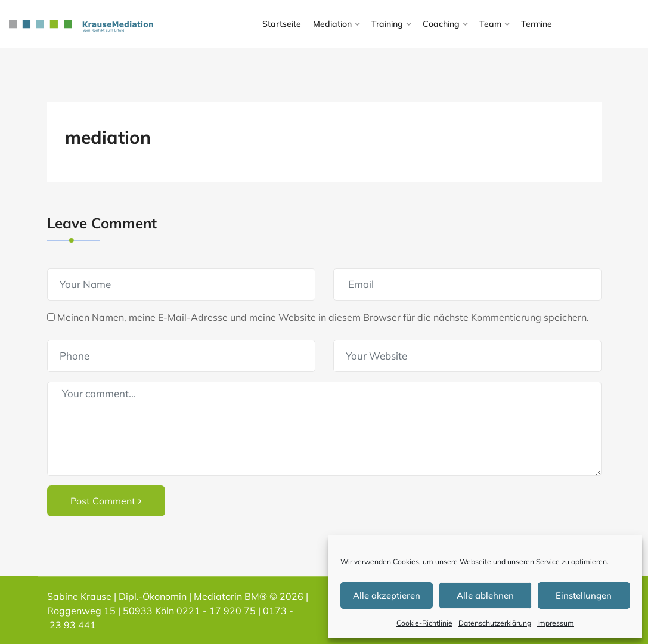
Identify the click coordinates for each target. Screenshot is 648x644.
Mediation (332, 24)
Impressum (556, 623)
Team (490, 24)
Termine (537, 24)
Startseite (282, 24)
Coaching (441, 24)
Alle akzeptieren (387, 595)
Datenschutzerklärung (495, 623)
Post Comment (106, 501)
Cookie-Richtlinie (424, 623)
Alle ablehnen (485, 595)
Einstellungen (584, 595)
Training (387, 24)
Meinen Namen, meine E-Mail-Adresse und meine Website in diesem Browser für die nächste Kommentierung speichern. (323, 317)
